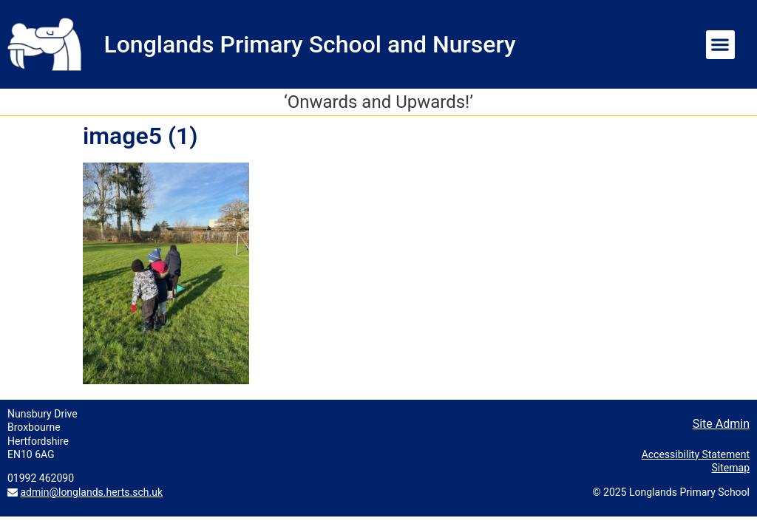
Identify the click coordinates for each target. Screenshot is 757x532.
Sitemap (731, 468)
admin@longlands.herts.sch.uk (91, 492)
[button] (720, 45)
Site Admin (721, 424)
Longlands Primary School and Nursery (309, 44)
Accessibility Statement (696, 454)
